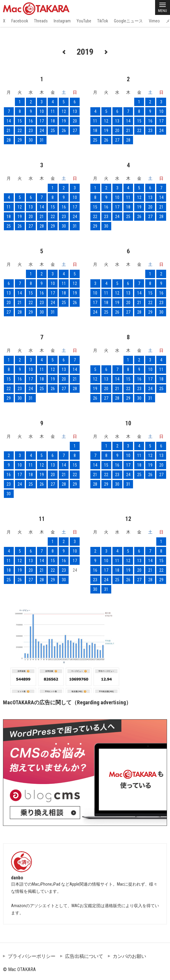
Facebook (20, 21)
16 (31, 121)
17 (42, 121)
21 (9, 131)
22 (20, 131)
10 (42, 111)
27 (75, 131)
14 (9, 121)
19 (64, 121)
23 (31, 131)
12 (64, 111)
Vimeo (154, 21)
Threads (41, 21)
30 (31, 140)
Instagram (62, 21)
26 (64, 131)
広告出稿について (84, 956)
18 (53, 121)
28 (9, 140)
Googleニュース (128, 21)
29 (20, 140)
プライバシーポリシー (32, 956)
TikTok (103, 21)
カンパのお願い (129, 956)
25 (53, 131)
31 (42, 140)
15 (20, 121)
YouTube (84, 21)
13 (75, 111)
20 (75, 121)
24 (42, 131)
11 (53, 111)
